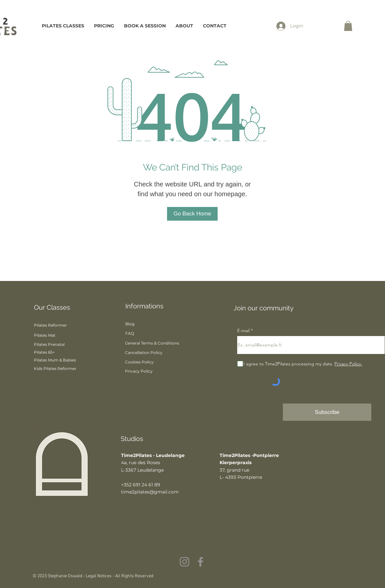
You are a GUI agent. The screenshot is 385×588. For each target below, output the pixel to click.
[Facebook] (200, 562)
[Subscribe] (327, 412)
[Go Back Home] (192, 214)
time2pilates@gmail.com (150, 492)
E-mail (244, 331)
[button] (348, 26)
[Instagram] (185, 562)
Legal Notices (99, 576)
